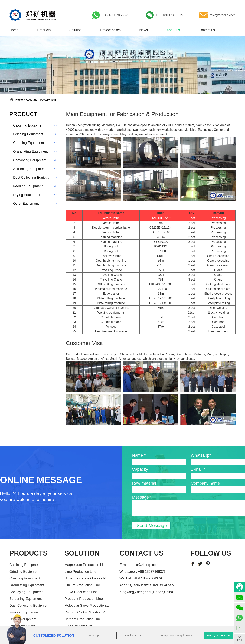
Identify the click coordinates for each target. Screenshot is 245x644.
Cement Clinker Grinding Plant (87, 612)
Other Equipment (22, 626)
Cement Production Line (83, 619)
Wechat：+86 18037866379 (141, 578)
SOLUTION (82, 553)
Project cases (110, 30)
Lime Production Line (80, 572)
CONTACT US (141, 553)
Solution (75, 30)
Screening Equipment (26, 599)
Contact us (207, 30)
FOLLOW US (211, 553)
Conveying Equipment (26, 592)
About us (173, 30)
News (144, 30)
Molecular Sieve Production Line (87, 606)
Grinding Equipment (24, 572)
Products (44, 30)
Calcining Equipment (25, 565)
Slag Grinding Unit (78, 626)
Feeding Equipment (24, 612)
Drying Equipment (23, 619)
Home (14, 30)
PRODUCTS (28, 553)
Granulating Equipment (27, 585)
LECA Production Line (81, 592)
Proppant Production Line (84, 599)
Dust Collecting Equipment (29, 606)
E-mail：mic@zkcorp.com (139, 565)
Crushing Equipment (25, 578)
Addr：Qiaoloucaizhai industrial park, (147, 585)
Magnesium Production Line (85, 565)
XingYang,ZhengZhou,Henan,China (146, 592)
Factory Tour (48, 100)
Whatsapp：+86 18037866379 (143, 572)
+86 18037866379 (116, 15)
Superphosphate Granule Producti (87, 578)
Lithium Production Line (82, 585)
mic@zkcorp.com (223, 15)
